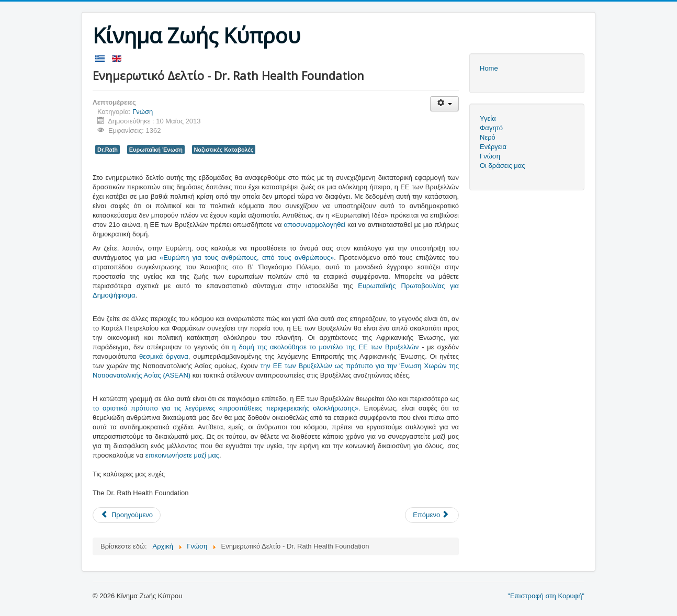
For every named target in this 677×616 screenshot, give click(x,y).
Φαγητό (491, 128)
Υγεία (488, 118)
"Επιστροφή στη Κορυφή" (546, 596)
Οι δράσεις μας (503, 166)
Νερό (488, 137)
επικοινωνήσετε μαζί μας (182, 455)
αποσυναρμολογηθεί (314, 225)
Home (489, 68)
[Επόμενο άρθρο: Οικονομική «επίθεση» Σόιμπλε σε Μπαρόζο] (432, 515)
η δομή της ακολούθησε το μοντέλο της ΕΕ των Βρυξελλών (326, 347)
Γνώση (143, 112)
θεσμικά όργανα (164, 356)
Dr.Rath (108, 150)
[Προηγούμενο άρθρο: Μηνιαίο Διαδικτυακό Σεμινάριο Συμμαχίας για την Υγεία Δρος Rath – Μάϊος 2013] (127, 515)
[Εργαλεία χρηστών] (444, 104)
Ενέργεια (493, 147)
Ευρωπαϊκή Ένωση (156, 150)
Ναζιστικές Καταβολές (224, 150)
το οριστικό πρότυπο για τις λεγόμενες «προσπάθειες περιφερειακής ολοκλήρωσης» (225, 408)
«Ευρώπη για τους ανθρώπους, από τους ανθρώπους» (247, 258)
